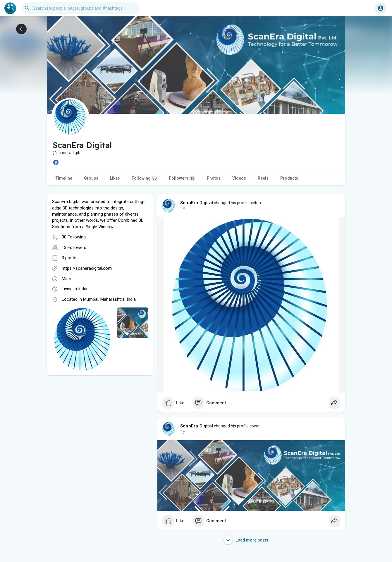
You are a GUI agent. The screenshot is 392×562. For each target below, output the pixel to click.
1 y (183, 208)
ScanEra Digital (197, 203)
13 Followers (74, 248)
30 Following (74, 237)
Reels (263, 178)
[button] (80, 8)
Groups (91, 178)
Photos (214, 178)
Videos (239, 178)
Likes (115, 178)
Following (145, 178)
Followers (182, 178)
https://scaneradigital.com (87, 268)
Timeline (64, 178)
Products (289, 178)
